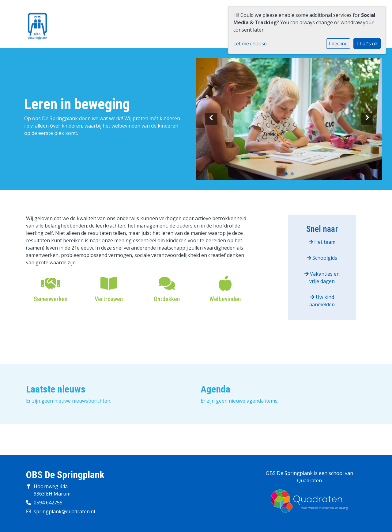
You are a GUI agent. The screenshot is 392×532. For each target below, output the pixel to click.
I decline (338, 44)
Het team (322, 242)
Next (367, 119)
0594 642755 (48, 503)
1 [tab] (288, 175)
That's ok (367, 44)
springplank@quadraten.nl (64, 511)
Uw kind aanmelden (322, 301)
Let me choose (250, 44)
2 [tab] (294, 175)
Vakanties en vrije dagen (322, 277)
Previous (211, 119)
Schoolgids (322, 258)
